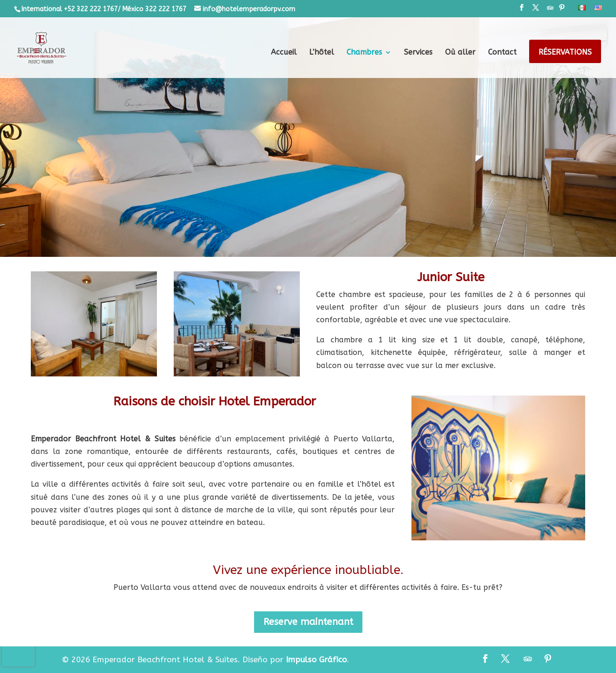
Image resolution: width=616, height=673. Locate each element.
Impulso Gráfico (316, 659)
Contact (502, 53)
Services (418, 53)
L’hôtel (322, 53)
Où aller (460, 53)
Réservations (565, 53)
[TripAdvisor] (550, 11)
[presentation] (18, 652)
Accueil (284, 53)
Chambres (364, 53)
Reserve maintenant (308, 622)
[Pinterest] (562, 11)
